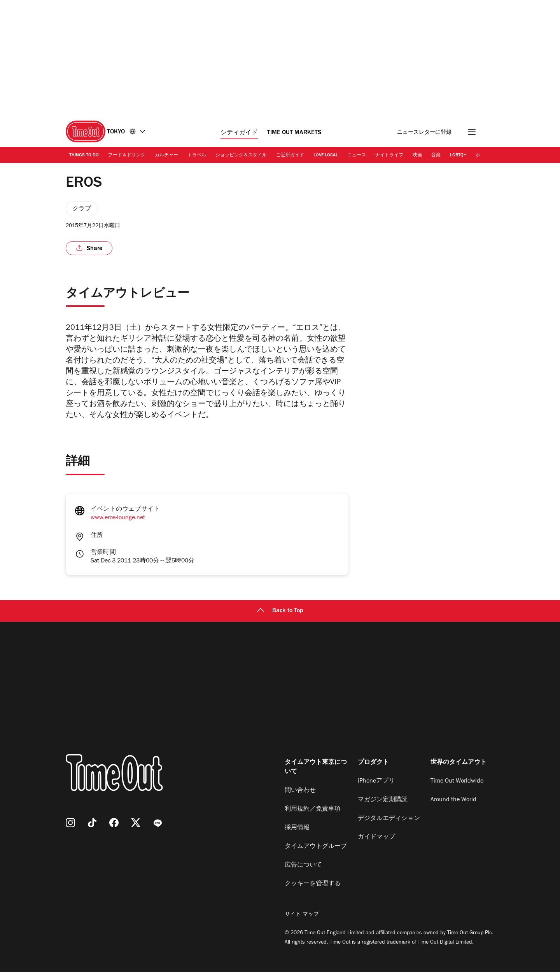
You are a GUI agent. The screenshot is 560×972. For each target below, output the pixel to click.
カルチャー (166, 156)
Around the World (453, 800)
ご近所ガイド (290, 156)
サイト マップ (302, 915)
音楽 (436, 156)
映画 (417, 156)
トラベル (197, 156)
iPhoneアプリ (376, 781)
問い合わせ (300, 791)
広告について (303, 865)
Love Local (326, 156)
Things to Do (84, 156)
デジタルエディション (389, 819)
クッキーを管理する (313, 884)
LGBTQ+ (458, 156)
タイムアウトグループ (316, 847)
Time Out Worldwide (457, 781)
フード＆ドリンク (127, 156)
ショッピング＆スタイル (241, 156)
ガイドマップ (376, 837)
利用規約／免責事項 (313, 809)
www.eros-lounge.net (118, 518)
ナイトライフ (389, 156)
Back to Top (280, 611)
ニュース (357, 156)
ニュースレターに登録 (424, 133)
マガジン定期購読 (383, 800)
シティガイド (239, 133)
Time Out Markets (294, 133)
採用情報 (297, 828)
